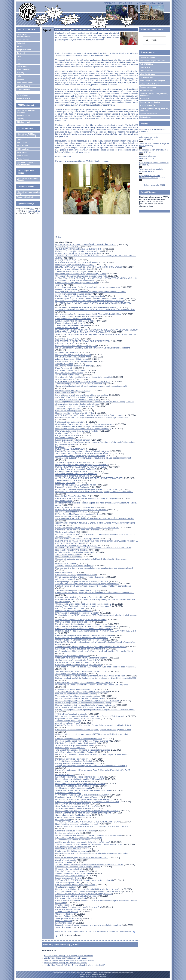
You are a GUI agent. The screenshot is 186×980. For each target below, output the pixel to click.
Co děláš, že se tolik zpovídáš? (69, 411)
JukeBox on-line (146, 90)
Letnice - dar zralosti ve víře (67, 833)
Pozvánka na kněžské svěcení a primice (73, 390)
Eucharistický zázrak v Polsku (68, 878)
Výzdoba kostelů (23, 86)
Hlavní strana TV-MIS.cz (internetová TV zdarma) (26, 135)
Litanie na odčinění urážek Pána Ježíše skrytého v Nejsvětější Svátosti (86, 307)
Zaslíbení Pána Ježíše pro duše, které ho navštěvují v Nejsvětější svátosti (87, 584)
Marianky (21, 73)
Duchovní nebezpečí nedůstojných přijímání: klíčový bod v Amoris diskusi (87, 811)
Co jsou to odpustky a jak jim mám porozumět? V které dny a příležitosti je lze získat (92, 734)
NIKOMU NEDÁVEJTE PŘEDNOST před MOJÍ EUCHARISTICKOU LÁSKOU (89, 267)
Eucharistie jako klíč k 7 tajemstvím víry (72, 662)
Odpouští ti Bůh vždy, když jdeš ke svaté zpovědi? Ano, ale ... (82, 858)
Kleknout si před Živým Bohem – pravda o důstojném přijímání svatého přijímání (90, 298)
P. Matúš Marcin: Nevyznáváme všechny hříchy (76, 689)
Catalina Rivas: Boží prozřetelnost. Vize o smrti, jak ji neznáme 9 (83, 604)
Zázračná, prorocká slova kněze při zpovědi (74, 566)
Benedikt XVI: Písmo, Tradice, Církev (71, 496)
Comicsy (20, 119)
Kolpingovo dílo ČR (147, 105)
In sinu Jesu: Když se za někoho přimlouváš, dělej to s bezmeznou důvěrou (88, 287)
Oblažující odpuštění (64, 914)
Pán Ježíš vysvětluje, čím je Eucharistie (72, 487)
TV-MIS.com (125, 3)
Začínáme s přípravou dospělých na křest (73, 462)
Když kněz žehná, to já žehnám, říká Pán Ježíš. (76, 743)
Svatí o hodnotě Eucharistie (67, 433)
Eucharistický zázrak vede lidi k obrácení (73, 440)
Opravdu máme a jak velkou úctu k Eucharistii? (76, 469)
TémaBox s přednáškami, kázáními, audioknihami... (154, 95)
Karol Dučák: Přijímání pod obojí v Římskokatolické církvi (80, 777)
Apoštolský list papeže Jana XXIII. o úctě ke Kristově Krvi (80, 384)
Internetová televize (147, 74)
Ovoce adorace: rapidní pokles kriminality (73, 815)
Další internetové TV (148, 77)
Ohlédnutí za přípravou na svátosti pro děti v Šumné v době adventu (85, 424)
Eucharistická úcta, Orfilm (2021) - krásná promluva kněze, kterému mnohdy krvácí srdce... (94, 593)
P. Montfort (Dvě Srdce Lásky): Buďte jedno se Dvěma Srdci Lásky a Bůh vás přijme (92, 685)
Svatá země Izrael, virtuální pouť (153, 81)
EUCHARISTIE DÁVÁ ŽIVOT (68, 247)
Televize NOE (145, 67)
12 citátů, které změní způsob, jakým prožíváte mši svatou (80, 456)
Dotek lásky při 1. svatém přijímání (70, 876)
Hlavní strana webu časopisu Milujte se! (28, 193)
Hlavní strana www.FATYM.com (24, 36)
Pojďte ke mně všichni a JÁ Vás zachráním (74, 361)
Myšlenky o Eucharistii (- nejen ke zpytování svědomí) (79, 251)
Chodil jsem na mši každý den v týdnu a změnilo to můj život (81, 658)
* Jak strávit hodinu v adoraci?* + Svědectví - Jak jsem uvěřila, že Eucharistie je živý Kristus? (83, 794)
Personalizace (22, 95)
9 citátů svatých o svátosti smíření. (70, 422)
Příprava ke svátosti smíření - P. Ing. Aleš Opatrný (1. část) (81, 274)
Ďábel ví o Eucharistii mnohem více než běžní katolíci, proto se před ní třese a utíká (91, 754)
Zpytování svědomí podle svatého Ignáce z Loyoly (77, 590)
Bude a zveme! (23, 40)
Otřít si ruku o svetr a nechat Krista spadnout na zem (78, 316)
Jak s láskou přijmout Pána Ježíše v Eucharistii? (76, 752)
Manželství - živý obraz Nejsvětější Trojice (73, 759)
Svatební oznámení (64, 905)
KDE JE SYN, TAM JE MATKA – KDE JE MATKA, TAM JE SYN (83, 382)
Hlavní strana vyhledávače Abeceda (27, 179)
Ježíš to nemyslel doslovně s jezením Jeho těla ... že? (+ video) (83, 842)
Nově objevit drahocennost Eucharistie (72, 656)
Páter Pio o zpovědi (64, 368)
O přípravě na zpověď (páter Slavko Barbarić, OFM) (78, 660)
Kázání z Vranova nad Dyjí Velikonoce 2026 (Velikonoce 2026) (69, 960)
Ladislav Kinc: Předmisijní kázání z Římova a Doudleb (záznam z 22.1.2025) (75, 965)
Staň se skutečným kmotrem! (68, 882)
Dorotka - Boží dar (63, 916)
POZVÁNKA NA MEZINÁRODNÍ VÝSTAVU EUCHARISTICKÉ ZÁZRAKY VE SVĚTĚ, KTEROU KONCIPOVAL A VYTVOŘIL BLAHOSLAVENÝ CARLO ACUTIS (96, 331)
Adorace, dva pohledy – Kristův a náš (71, 359)
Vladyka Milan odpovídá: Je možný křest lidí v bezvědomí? (81, 620)
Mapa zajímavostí (24, 69)
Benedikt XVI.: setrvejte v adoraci (70, 516)
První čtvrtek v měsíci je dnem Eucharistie (73, 611)
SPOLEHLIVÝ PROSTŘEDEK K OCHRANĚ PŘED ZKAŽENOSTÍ (84, 453)
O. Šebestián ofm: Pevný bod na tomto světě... (75, 552)
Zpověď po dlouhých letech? (68, 480)
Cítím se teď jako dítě (65, 393)
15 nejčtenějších (23, 98)
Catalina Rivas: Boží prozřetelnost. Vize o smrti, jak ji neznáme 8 (83, 606)
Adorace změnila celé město (68, 554)
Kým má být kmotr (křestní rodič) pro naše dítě (75, 885)
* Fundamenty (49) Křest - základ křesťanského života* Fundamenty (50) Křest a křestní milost (79, 839)
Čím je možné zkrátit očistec (68, 435)
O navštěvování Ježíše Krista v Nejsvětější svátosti (77, 539)
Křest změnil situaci (64, 923)
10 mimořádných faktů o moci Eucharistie (73, 808)
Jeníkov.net (144, 99)
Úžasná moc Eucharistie (66, 563)
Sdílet (58, 237)
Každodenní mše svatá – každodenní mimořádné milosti (80, 296)
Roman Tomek (66, 931)
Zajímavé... (21, 79)
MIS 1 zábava (22, 142)
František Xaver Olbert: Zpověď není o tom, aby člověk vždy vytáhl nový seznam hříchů (93, 586)
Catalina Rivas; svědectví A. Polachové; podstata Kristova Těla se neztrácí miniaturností (93, 458)
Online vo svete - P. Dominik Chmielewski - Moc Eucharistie (81, 640)
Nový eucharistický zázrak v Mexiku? (71, 512)
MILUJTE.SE (156, 3)
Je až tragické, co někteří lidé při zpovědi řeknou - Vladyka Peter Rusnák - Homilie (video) (94, 651)
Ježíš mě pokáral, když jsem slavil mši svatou (75, 745)
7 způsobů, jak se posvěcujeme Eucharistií (74, 761)
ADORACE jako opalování (67, 352)
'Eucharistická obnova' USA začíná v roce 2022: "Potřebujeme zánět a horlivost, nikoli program (96, 615)
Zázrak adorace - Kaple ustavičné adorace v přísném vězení (81, 624)
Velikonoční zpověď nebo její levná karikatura (75, 406)
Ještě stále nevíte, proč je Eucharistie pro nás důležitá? (79, 426)
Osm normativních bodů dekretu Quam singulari (76, 346)
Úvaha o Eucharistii (64, 572)
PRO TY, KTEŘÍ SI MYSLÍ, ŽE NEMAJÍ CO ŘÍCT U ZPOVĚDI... (83, 341)
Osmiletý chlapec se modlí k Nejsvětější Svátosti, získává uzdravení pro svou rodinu (92, 853)
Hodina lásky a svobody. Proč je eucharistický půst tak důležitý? (83, 799)
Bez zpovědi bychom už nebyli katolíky (72, 846)
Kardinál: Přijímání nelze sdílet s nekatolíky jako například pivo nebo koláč (87, 802)
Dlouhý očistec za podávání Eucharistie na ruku (76, 485)
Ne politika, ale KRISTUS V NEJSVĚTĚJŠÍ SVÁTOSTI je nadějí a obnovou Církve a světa (94, 492)
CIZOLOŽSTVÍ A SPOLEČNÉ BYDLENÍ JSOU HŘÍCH (79, 249)
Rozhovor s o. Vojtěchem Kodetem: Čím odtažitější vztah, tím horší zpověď (88, 889)
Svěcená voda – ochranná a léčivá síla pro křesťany (78, 867)
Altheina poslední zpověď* (67, 912)
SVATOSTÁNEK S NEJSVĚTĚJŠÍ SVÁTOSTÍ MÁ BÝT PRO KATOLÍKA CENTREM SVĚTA (95, 519)
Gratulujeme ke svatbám (66, 887)
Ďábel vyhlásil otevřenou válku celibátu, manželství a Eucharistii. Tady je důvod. (90, 716)
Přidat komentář (126, 931)
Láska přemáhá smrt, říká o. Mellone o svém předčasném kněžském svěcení (88, 891)
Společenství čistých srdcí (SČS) (153, 61)
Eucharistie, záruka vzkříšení (68, 909)
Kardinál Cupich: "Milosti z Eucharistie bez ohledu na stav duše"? (83, 629)
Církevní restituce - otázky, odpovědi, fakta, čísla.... (154, 110)
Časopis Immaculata (148, 87)
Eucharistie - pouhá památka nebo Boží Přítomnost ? (78, 530)
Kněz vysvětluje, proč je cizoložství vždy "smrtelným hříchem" (82, 581)
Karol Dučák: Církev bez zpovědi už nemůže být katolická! (80, 649)
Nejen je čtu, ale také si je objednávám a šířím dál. (150, 177)
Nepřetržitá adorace (64, 501)
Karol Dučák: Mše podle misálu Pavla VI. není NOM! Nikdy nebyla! (84, 635)
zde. (107, 161)
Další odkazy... (145, 117)
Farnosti (20, 46)
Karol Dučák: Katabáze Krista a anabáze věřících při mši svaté (82, 451)
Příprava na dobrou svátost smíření (71, 898)
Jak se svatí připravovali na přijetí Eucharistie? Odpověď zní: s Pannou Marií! (89, 835)
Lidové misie (22, 66)
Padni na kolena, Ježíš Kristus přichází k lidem (75, 507)
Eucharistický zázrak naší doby (69, 323)
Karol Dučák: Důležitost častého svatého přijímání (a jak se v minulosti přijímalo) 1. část (93, 730)
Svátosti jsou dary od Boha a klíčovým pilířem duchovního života (83, 790)
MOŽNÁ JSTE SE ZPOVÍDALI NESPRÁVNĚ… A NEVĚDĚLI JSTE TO (86, 244)
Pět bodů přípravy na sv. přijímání (70, 608)
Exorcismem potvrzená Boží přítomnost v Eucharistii (78, 797)
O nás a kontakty (24, 89)
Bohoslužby (22, 43)
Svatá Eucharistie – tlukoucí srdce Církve (73, 319)
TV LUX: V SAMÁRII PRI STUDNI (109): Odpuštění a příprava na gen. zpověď (89, 844)
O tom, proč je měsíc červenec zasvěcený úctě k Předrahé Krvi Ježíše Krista (88, 314)
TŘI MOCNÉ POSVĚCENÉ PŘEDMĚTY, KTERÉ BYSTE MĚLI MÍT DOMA (88, 822)
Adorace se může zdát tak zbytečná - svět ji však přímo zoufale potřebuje (87, 626)
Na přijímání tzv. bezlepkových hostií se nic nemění (77, 824)
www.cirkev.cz (71, 161)
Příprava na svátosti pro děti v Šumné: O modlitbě (77, 431)
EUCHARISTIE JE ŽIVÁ (66, 260)
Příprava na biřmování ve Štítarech (70, 370)
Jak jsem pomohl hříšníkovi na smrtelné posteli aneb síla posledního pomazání (89, 864)
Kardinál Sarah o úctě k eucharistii (70, 817)
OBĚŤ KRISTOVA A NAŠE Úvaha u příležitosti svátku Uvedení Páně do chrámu (90, 415)
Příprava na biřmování (65, 438)
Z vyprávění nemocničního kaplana (70, 871)
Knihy (19, 76)
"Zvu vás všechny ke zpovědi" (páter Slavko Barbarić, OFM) (81, 671)
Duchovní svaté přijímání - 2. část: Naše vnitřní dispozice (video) (83, 703)
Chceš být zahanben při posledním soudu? (74, 471)
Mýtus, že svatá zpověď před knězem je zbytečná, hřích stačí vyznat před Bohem (90, 676)
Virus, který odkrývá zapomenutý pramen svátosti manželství (81, 691)
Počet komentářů (110, 931)
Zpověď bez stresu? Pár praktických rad (73, 271)
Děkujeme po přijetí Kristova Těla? (70, 748)
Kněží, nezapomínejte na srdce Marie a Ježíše (75, 321)
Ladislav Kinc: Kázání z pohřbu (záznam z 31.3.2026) (65, 958)
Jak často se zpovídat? (65, 579)
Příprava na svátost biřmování (68, 849)
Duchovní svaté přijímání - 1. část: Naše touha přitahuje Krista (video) (85, 705)
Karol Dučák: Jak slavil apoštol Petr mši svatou (76, 575)
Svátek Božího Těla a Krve (67, 328)
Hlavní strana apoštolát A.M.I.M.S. (26, 111)
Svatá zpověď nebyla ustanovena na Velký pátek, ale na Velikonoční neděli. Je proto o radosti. (96, 334)
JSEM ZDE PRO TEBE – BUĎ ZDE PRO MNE (75, 397)
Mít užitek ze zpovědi (64, 775)
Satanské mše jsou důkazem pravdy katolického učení (79, 739)
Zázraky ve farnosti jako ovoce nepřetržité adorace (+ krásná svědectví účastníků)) (91, 766)
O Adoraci (60, 447)
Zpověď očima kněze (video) (68, 723)
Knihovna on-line (24, 115)
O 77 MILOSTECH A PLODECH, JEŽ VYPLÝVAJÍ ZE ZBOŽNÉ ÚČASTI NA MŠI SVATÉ (93, 303)
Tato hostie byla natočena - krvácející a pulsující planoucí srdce (83, 750)
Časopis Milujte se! (147, 58)
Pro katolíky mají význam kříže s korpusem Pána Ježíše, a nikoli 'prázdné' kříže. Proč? (93, 770)
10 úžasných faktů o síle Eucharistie (71, 674)
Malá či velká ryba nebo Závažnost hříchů (73, 357)
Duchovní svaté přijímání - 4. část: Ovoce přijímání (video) (80, 698)
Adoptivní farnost (24, 50)
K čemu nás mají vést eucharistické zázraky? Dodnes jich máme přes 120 (87, 528)
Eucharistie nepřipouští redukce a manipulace (75, 831)
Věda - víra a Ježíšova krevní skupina (72, 325)
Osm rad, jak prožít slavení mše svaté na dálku (76, 694)
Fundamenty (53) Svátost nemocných (71, 851)
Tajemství (59, 285)
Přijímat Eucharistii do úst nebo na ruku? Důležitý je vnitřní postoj (83, 813)
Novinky (20, 139)
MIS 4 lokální (22, 152)
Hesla (19, 63)
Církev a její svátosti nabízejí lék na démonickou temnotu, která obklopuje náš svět (91, 386)
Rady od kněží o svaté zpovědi (69, 557)
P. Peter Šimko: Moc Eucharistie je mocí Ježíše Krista (78, 514)
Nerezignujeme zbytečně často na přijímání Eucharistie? (80, 779)
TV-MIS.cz (141, 3)
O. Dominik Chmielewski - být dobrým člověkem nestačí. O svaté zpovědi (87, 489)
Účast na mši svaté (64, 921)
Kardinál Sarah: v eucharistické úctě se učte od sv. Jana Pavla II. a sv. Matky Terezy (92, 826)
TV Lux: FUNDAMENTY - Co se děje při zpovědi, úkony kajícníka (83, 894)
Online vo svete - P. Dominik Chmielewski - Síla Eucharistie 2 (82, 638)
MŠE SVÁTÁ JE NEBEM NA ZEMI (70, 449)
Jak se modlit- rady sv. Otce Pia (69, 375)
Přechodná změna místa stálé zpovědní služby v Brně (79, 907)
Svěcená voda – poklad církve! (69, 869)
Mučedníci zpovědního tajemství (69, 373)
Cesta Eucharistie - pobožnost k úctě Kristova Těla (77, 806)
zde (32, 209)
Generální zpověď (63, 820)
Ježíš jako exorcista (64, 862)
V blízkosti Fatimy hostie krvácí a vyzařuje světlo (76, 545)
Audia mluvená (23, 159)
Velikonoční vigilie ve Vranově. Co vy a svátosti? (76, 474)
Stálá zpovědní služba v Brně (68, 918)
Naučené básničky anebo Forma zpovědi (73, 355)
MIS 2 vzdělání (23, 146)
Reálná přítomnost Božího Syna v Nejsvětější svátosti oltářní (81, 465)
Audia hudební (23, 156)
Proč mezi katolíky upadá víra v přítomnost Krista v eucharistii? (82, 741)
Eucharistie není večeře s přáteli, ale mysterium (76, 896)
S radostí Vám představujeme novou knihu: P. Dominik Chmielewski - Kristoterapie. (91, 559)
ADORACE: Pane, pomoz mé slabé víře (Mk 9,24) (77, 399)
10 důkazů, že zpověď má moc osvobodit (73, 788)
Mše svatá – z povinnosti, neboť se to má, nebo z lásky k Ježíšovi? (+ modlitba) (90, 301)
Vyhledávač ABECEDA (149, 114)
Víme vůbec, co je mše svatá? (68, 408)
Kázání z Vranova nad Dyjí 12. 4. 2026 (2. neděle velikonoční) (69, 956)
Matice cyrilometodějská (149, 84)
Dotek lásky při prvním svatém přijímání (72, 804)
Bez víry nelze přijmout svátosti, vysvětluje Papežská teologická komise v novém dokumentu (95, 709)
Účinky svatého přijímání (66, 532)
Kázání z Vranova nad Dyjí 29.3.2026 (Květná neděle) (65, 963)
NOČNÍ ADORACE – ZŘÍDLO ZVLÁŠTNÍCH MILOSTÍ (79, 262)
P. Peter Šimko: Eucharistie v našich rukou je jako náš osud (81, 510)
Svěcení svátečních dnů (66, 379)
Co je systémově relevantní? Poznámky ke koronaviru (79, 665)
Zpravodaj (21, 53)
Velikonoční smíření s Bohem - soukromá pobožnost (78, 696)
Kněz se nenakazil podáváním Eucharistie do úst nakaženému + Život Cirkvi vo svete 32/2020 (96, 678)
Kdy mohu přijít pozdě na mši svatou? (72, 781)
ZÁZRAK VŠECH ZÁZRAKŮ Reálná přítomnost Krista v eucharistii (84, 880)
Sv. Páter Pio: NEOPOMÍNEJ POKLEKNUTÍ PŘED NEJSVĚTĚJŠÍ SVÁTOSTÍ (89, 478)
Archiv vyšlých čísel (25, 197)
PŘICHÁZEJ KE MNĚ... (66, 343)
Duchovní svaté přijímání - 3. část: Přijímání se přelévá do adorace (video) (87, 700)
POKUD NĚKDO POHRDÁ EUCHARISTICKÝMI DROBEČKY (82, 467)
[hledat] (154, 40)
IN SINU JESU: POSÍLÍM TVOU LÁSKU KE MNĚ (77, 253)
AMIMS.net (109, 3)
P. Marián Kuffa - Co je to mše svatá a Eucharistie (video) (80, 597)
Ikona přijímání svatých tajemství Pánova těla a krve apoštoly (82, 395)
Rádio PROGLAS (146, 71)
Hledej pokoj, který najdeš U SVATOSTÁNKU (75, 265)
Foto (19, 60)
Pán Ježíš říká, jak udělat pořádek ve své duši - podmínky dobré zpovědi (87, 498)
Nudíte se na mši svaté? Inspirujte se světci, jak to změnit (80, 784)
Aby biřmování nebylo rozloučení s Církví (73, 873)
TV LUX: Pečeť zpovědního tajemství (71, 714)
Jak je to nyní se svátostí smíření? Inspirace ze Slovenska (80, 707)
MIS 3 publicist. (23, 149)
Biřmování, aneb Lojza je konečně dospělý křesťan (77, 613)
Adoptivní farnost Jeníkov (150, 102)
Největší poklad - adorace (66, 289)
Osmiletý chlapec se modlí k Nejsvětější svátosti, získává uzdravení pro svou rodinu (91, 417)
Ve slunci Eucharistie (64, 364)
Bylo (19, 56)
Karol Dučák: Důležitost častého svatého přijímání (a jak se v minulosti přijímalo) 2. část (93, 725)
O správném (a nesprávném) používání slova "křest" (78, 718)
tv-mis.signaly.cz (33, 211)
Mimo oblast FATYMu (25, 83)
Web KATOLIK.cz (147, 64)
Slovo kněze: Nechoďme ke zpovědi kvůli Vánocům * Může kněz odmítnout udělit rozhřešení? (96, 667)
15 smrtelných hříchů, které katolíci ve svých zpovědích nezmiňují (84, 377)
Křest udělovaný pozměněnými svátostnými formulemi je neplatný (84, 683)
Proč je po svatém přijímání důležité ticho (73, 269)
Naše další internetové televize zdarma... (26, 163)
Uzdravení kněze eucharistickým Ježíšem (73, 622)
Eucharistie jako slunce (65, 483)
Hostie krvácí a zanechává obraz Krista (72, 476)
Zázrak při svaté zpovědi (66, 860)
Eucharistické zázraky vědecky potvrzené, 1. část (77, 283)
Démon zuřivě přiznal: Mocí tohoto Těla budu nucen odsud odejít (83, 429)
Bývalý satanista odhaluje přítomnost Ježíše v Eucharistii (80, 577)
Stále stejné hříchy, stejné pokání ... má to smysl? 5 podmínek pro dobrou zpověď (91, 647)
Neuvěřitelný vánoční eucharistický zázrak (73, 366)
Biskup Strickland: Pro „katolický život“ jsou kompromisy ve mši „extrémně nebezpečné (93, 348)
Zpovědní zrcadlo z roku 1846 (68, 721)
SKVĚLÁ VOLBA (63, 927)
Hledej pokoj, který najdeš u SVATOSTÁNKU (75, 413)
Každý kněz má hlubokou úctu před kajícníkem (75, 786)
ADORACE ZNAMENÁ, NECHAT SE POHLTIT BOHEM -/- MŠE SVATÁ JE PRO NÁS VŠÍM (95, 310)
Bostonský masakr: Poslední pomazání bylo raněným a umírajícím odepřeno (88, 925)
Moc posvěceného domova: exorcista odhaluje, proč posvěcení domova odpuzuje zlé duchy (95, 568)
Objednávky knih (24, 122)
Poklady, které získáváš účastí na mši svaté (74, 763)
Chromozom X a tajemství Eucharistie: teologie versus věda (81, 276)
